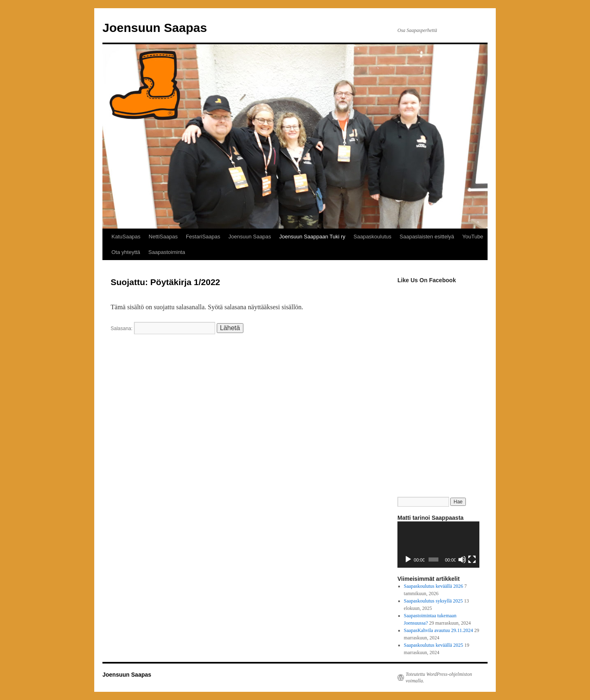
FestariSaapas (203, 237)
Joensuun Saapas (155, 28)
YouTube (473, 237)
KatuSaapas (126, 237)
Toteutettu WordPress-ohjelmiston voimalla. (439, 677)
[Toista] (408, 560)
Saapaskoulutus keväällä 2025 (434, 645)
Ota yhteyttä (126, 252)
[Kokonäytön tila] (472, 560)
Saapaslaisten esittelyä (427, 237)
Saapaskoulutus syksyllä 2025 (433, 601)
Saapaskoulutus (373, 237)
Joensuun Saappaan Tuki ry (312, 237)
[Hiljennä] (462, 560)
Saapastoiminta (167, 252)
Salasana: (163, 328)
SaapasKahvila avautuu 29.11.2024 (439, 630)
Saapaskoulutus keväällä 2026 (434, 586)
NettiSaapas (163, 237)
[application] (438, 545)
